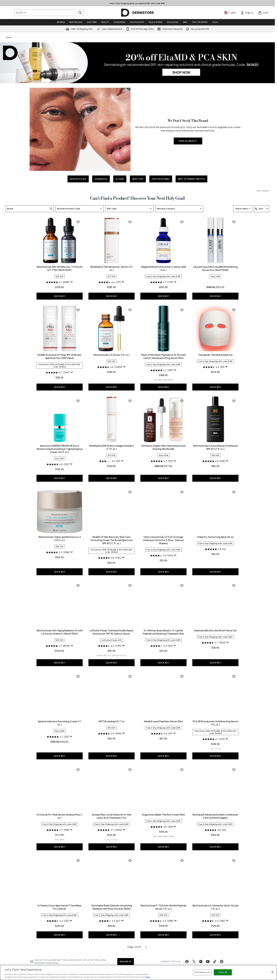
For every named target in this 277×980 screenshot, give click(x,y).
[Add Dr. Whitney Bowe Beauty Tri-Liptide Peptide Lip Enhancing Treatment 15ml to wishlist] (130, 673)
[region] (138, 972)
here (148, 977)
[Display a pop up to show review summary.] (228, 282)
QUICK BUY (215, 296)
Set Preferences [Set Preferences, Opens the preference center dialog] (202, 972)
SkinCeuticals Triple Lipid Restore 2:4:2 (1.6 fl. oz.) (215, 538)
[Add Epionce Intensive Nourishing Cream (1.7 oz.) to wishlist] (234, 673)
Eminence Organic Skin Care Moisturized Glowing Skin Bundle (111, 538)
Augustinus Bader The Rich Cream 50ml (112, 902)
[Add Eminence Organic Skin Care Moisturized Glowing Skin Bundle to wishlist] (130, 492)
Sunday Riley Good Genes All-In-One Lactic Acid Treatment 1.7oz (60, 904)
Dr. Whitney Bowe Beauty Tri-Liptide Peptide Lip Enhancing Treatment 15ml (111, 720)
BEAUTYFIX (138, 179)
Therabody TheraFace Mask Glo (163, 445)
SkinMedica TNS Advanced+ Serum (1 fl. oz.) (60, 356)
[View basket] (263, 13)
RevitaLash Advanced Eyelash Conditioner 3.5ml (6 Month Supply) (163, 904)
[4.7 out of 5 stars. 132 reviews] (110, 552)
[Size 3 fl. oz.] (166, 836)
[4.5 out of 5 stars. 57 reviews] (110, 821)
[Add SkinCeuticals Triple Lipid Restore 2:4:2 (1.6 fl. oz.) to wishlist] (234, 492)
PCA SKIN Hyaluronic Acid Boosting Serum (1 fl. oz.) (163, 810)
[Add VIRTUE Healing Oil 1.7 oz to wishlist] (78, 764)
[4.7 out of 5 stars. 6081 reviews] (214, 282)
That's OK (223, 972)
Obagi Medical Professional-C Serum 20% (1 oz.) (112, 356)
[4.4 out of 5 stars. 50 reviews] (162, 457)
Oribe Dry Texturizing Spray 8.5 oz (163, 624)
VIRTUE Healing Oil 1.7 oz (60, 809)
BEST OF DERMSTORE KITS (191, 179)
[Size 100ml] (119, 924)
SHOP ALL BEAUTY (188, 141)
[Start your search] (49, 13)
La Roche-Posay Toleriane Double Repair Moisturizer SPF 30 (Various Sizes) (60, 720)
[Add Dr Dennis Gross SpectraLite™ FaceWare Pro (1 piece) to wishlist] (234, 857)
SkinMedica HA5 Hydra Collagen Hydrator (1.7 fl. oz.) (60, 538)
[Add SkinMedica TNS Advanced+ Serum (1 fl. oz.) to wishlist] (78, 310)
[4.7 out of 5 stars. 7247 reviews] (214, 373)
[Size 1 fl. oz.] (63, 927)
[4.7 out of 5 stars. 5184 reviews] (214, 552)
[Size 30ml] (113, 470)
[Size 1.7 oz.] (56, 927)
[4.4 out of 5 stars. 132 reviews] (214, 918)
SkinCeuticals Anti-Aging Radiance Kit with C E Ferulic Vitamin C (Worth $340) (215, 626)
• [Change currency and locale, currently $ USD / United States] (230, 13)
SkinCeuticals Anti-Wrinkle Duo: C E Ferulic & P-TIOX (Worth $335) (215, 268)
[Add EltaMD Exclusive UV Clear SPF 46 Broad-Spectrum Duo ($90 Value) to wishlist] (234, 310)
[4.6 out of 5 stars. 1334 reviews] (58, 821)
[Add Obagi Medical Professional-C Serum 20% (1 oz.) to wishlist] (130, 310)
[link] (247, 13)
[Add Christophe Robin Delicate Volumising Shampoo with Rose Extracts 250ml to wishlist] (78, 948)
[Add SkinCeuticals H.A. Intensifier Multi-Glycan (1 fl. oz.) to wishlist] (182, 948)
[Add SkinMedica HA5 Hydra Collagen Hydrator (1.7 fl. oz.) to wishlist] (78, 492)
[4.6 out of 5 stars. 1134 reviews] (58, 645)
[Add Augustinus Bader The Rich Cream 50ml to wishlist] (130, 857)
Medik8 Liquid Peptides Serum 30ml (111, 809)
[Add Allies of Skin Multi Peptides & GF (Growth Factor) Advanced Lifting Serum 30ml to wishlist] (130, 400)
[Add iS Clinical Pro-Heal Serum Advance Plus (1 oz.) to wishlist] (234, 764)
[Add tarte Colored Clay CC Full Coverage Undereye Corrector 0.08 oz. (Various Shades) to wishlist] (130, 580)
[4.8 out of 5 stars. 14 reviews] (163, 637)
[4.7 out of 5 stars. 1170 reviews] (110, 370)
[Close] (272, 972)
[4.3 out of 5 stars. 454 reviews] (110, 643)
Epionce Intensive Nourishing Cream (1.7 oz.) (215, 720)
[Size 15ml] (108, 470)
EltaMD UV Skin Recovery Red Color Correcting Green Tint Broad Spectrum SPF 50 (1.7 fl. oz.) (60, 628)
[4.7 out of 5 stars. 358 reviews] (214, 824)
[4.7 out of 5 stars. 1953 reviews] (162, 730)
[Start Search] (80, 13)
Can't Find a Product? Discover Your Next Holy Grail (137, 198)
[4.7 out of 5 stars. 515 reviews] (162, 827)
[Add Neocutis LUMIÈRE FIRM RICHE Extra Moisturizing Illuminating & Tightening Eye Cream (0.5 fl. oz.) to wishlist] (234, 400)
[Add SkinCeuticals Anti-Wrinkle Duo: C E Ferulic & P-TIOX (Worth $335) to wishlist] (234, 222)
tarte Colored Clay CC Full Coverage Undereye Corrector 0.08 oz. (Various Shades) (111, 628)
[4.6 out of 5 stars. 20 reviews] (163, 918)
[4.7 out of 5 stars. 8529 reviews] (214, 640)
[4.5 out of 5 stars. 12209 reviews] (58, 457)
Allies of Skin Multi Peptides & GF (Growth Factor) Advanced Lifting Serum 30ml (112, 447)
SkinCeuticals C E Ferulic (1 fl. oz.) (60, 445)
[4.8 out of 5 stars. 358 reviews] (162, 552)
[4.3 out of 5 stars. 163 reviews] (110, 733)
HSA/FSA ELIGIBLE (161, 179)
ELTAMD (120, 179)
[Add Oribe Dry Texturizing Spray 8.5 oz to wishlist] (182, 580)
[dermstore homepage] (137, 13)
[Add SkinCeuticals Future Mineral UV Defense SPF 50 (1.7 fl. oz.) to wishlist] (182, 492)
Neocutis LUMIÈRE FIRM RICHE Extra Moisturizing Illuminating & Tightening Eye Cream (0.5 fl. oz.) (215, 448)
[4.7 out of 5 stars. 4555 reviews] (58, 918)
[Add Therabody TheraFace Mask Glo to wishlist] (182, 400)
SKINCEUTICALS (78, 179)
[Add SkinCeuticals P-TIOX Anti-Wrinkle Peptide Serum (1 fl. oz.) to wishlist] (130, 948)
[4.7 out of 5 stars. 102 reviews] (214, 733)
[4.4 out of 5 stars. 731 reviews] (58, 370)
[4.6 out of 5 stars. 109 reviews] (110, 914)
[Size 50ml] (119, 470)
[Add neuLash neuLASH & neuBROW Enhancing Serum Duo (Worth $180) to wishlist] (182, 310)
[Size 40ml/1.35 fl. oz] (52, 743)
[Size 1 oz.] (160, 836)
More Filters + (243, 209)
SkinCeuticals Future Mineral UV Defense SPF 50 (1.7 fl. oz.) (163, 538)
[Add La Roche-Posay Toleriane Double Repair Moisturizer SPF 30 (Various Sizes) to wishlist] (78, 673)
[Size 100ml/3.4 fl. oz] (67, 743)
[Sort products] (261, 209)
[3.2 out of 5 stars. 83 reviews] (58, 552)
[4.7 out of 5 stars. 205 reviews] (110, 461)
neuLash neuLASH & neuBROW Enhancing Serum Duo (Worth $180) (163, 356)
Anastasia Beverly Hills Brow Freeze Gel (163, 718)
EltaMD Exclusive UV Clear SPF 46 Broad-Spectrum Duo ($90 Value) (215, 356)
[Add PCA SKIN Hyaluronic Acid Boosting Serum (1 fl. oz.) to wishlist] (182, 764)
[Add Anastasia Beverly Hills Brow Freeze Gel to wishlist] (182, 673)
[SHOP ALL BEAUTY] (80, 129)
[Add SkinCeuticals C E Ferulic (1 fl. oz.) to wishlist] (78, 400)
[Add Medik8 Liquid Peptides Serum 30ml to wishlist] (130, 764)
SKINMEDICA (101, 179)
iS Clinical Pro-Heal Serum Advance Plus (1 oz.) (215, 810)
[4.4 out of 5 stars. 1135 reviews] (58, 733)
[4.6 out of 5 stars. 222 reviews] (214, 464)
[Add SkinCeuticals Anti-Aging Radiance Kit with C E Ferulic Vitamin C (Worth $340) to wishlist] (234, 580)
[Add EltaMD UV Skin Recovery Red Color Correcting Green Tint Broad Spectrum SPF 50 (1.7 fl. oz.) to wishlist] (78, 580)
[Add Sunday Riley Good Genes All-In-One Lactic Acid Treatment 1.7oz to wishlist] (78, 857)
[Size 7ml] (104, 470)
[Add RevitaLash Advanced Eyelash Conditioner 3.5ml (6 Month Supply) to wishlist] (182, 857)
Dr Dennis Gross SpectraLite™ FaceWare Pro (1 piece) (215, 904)
